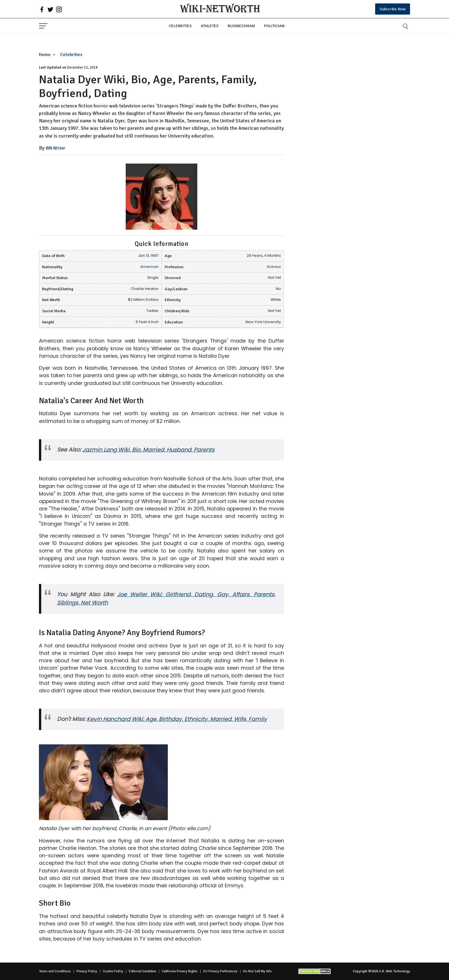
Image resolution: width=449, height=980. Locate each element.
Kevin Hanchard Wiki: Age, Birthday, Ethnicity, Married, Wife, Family (177, 719)
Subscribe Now (393, 9)
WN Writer (55, 148)
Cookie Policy (113, 971)
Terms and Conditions (55, 971)
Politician (274, 26)
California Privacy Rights (180, 971)
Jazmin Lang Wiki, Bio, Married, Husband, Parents (148, 450)
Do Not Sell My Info (257, 971)
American (149, 267)
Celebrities (180, 26)
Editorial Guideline (142, 971)
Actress (274, 267)
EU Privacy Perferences (220, 971)
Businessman (241, 26)
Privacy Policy (87, 971)
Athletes (210, 26)
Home (45, 55)
